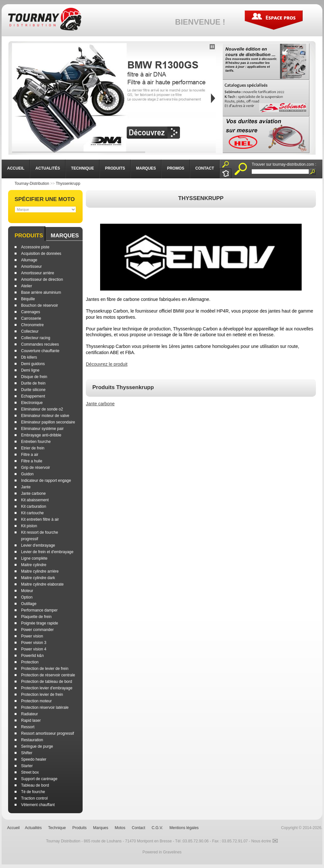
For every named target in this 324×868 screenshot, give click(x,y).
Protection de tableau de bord (46, 682)
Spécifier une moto (45, 199)
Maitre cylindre (34, 565)
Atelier (27, 286)
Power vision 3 (34, 643)
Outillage (29, 604)
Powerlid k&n (32, 656)
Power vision (32, 636)
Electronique (32, 403)
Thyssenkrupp (68, 184)
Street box (30, 772)
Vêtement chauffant (38, 805)
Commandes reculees (40, 344)
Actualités (33, 828)
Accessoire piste (35, 247)
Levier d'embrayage (38, 545)
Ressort (28, 727)
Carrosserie (31, 318)
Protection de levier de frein (45, 669)
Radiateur (29, 714)
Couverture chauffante (40, 351)
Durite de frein (33, 383)
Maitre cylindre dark (38, 578)
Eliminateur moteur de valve (45, 416)
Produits (29, 236)
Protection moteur (36, 701)
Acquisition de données (41, 254)
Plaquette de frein (36, 617)
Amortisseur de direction (42, 279)
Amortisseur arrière (38, 273)
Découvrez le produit (107, 364)
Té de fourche (33, 792)
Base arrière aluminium (41, 292)
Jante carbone (33, 493)
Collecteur (30, 331)
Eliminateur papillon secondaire (48, 422)
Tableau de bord (35, 785)
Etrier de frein (33, 448)
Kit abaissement (35, 500)
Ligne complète (34, 558)
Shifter (27, 753)
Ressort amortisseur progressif (47, 733)
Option (27, 597)
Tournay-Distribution (32, 184)
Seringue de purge (37, 746)
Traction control (34, 798)
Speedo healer (34, 759)
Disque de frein (34, 377)
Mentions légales (184, 828)
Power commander (37, 630)
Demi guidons (33, 364)
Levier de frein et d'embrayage (47, 552)
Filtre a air (30, 455)
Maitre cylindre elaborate (42, 584)
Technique (57, 828)
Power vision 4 (34, 649)
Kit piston (29, 526)
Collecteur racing (36, 338)
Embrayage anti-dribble (41, 435)
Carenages (31, 312)
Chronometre (32, 325)
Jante (26, 487)
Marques (65, 236)
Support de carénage (39, 779)
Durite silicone (33, 390)
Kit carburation (34, 506)
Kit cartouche (32, 513)
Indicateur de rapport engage (46, 481)
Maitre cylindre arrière (40, 571)
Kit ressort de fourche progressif (40, 536)
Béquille (28, 299)
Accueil (13, 828)
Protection (30, 662)
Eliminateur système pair (42, 429)
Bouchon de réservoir (40, 305)
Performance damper (39, 610)
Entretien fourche (36, 442)
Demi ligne (30, 370)
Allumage (29, 260)
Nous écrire (265, 841)
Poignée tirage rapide (40, 623)
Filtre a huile (32, 461)
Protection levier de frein (42, 695)
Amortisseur (31, 267)
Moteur (27, 591)
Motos (120, 828)
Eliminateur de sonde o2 (42, 409)
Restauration (32, 740)
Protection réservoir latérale (45, 707)
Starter (27, 766)
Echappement (33, 396)
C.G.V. (157, 828)
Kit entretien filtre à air (40, 519)
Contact (139, 828)
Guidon (27, 474)
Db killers (29, 357)
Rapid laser (31, 720)
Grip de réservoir (35, 468)
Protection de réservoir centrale (48, 675)
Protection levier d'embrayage (47, 688)
